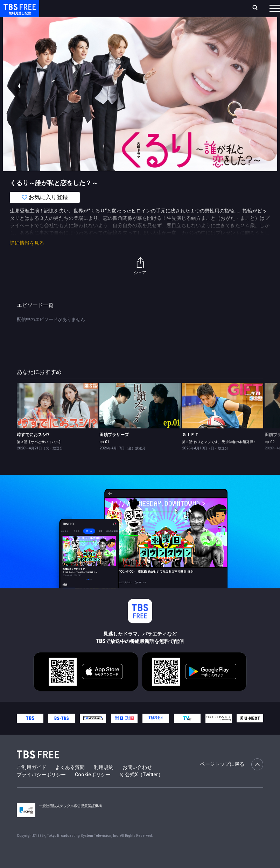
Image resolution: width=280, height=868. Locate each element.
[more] (200, 28)
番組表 (263, 11)
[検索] (218, 11)
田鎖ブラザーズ (114, 449)
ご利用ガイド (31, 781)
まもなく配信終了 (107, 28)
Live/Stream (145, 7)
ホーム (79, 11)
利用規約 (104, 781)
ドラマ (141, 28)
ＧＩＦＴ (190, 449)
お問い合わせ (137, 781)
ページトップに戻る (232, 778)
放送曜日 (96, 11)
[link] (57, 420)
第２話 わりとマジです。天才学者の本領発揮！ (219, 456)
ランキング (118, 11)
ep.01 (104, 456)
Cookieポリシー (93, 789)
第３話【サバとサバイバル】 (40, 456)
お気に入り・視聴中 (182, 11)
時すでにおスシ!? (33, 449)
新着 (76, 28)
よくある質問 (70, 781)
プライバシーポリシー (41, 789)
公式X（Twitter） (141, 789)
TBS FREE (19, 12)
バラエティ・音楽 (175, 28)
